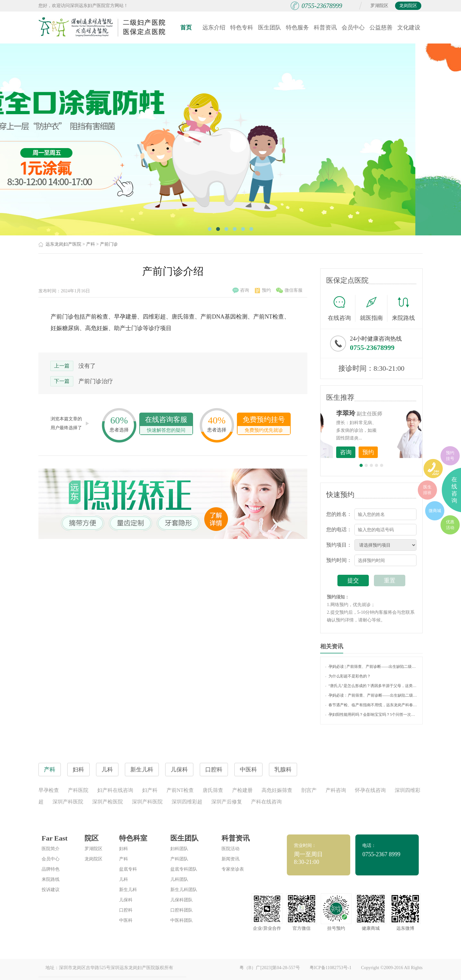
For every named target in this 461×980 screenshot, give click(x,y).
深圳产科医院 (68, 802)
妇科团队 (179, 849)
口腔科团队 (182, 910)
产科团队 (179, 859)
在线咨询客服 (166, 425)
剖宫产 (309, 790)
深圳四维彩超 (187, 802)
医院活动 (230, 849)
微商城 (435, 511)
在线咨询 (342, 308)
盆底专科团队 (184, 869)
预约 (263, 290)
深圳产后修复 (227, 802)
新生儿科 (128, 890)
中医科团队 (182, 920)
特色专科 (242, 28)
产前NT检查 (180, 790)
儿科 (124, 879)
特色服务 (297, 28)
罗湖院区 (379, 6)
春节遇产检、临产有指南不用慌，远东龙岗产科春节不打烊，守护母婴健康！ (371, 705)
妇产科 (150, 790)
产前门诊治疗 (96, 381)
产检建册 (242, 790)
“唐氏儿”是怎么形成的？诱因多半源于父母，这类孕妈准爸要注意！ (371, 686)
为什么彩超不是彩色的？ (348, 676)
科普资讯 (325, 28)
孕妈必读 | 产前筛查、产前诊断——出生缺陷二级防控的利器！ (371, 667)
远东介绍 (214, 28)
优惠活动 (450, 525)
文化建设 (409, 28)
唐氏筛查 (213, 790)
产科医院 (78, 790)
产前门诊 (109, 244)
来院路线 (403, 309)
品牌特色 (51, 869)
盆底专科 (128, 869)
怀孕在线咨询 (370, 790)
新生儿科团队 (184, 890)
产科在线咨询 (266, 802)
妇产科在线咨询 (115, 790)
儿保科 (126, 900)
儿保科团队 (182, 900)
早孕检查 (49, 790)
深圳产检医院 (108, 802)
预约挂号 (450, 456)
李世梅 (381, 413)
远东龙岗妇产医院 (63, 244)
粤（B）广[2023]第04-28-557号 (270, 968)
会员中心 (353, 28)
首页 (186, 28)
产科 (91, 244)
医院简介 (51, 849)
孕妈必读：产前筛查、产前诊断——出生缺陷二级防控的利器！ (371, 695)
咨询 (241, 290)
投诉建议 (51, 890)
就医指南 (374, 308)
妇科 (124, 849)
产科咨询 (336, 790)
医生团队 (270, 28)
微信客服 (289, 290)
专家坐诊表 (233, 869)
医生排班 (427, 490)
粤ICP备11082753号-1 (331, 968)
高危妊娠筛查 (277, 790)
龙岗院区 (408, 6)
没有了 (87, 366)
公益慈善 (381, 28)
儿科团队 (179, 879)
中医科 (126, 920)
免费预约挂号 (264, 425)
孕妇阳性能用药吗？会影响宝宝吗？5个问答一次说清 (371, 715)
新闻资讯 (230, 859)
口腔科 (126, 910)
